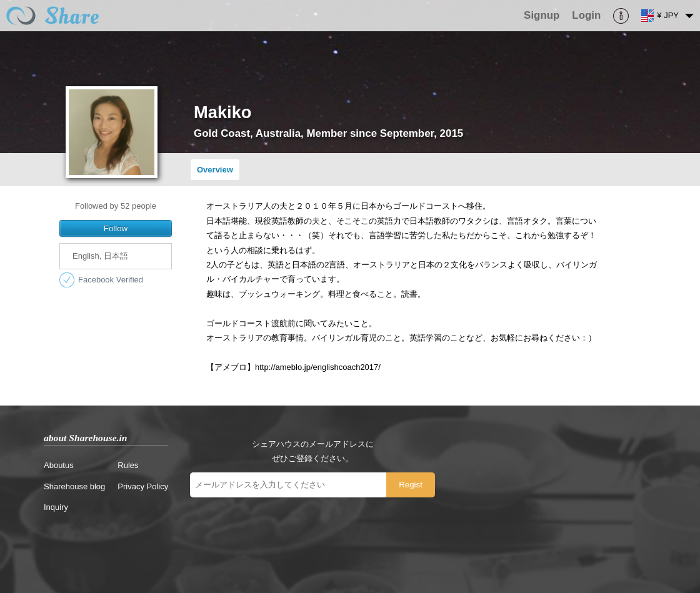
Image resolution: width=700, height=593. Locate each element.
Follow (116, 228)
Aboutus (59, 465)
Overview (215, 170)
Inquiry (56, 507)
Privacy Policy (143, 486)
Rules (128, 465)
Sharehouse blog (74, 486)
